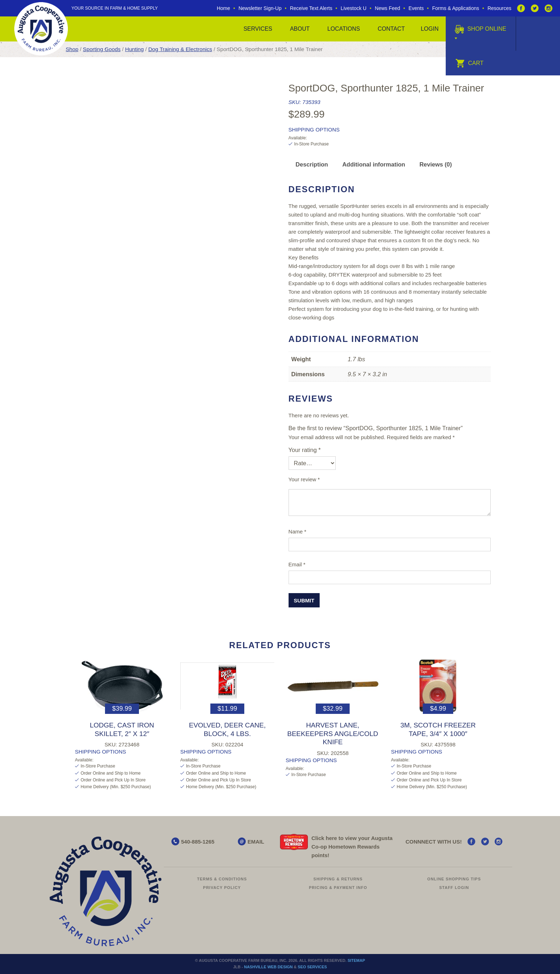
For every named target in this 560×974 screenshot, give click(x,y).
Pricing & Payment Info (338, 888)
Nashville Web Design (268, 967)
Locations (344, 29)
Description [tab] (312, 164)
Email (297, 564)
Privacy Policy (222, 888)
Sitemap (356, 960)
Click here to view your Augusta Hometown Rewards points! (352, 847)
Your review (304, 479)
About (300, 29)
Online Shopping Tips (454, 879)
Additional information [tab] (374, 164)
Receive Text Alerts (311, 8)
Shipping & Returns (338, 879)
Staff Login (454, 888)
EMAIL (256, 842)
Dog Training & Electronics (180, 49)
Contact (391, 29)
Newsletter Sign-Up (260, 8)
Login (430, 29)
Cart (469, 63)
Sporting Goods (102, 49)
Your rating (305, 450)
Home (223, 8)
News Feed (388, 8)
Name (297, 531)
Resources (499, 8)
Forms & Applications (456, 8)
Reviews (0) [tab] (436, 164)
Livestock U (354, 8)
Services (258, 29)
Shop (72, 49)
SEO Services (312, 967)
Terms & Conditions (222, 879)
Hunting (134, 49)
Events (416, 8)
